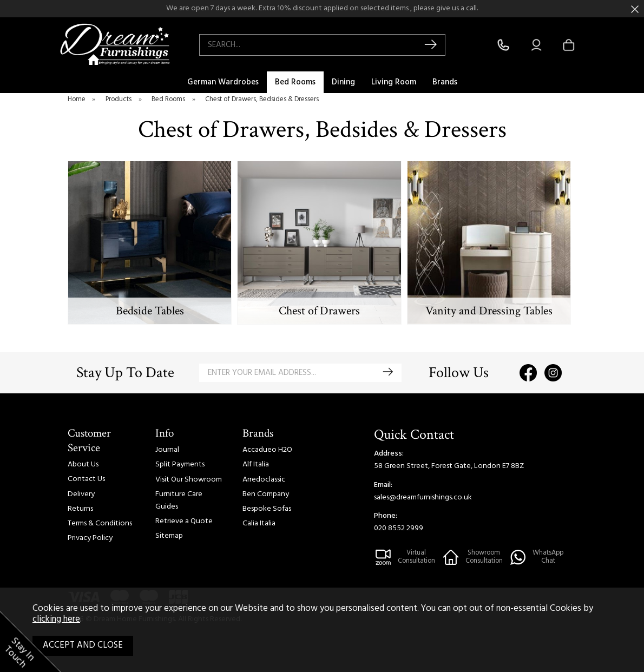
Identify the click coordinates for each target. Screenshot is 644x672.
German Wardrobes (223, 82)
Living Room (394, 82)
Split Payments (180, 465)
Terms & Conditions (100, 523)
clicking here (56, 620)
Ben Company (266, 494)
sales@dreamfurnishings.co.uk (423, 498)
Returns (80, 509)
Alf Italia (256, 465)
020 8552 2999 (399, 528)
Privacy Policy (90, 538)
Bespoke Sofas (267, 509)
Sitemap (169, 536)
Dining (343, 82)
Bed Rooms (295, 82)
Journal (167, 450)
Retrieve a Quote (184, 521)
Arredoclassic (264, 480)
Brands (445, 82)
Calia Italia (259, 523)
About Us (83, 465)
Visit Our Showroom (189, 480)
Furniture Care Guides (179, 500)
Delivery (81, 494)
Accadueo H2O (267, 450)
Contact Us (86, 479)
